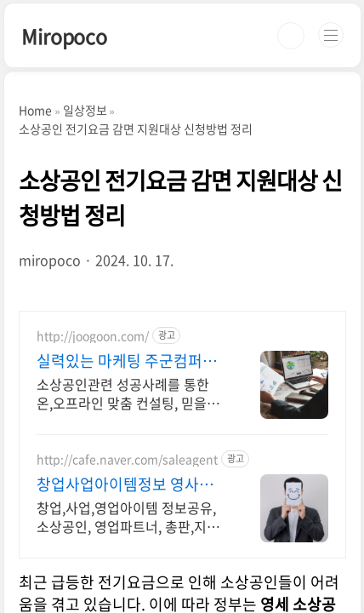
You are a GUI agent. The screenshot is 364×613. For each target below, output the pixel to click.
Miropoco (64, 36)
